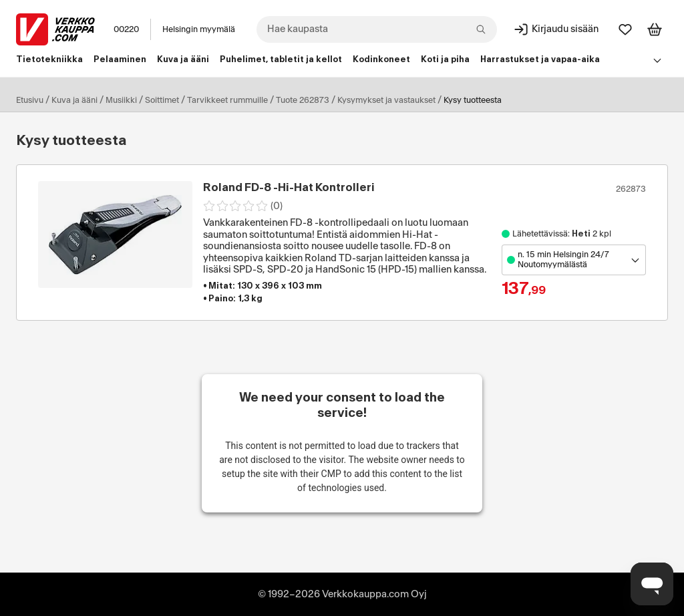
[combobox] (377, 29)
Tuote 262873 (303, 100)
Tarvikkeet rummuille (227, 100)
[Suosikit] (625, 29)
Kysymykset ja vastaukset (386, 100)
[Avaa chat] (652, 584)
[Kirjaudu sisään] (556, 29)
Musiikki (121, 100)
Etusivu (30, 100)
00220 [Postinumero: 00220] (126, 29)
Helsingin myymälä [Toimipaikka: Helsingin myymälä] (199, 29)
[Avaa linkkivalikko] (657, 60)
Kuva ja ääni (74, 100)
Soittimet (162, 100)
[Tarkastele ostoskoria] (655, 29)
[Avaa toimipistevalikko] (574, 260)
